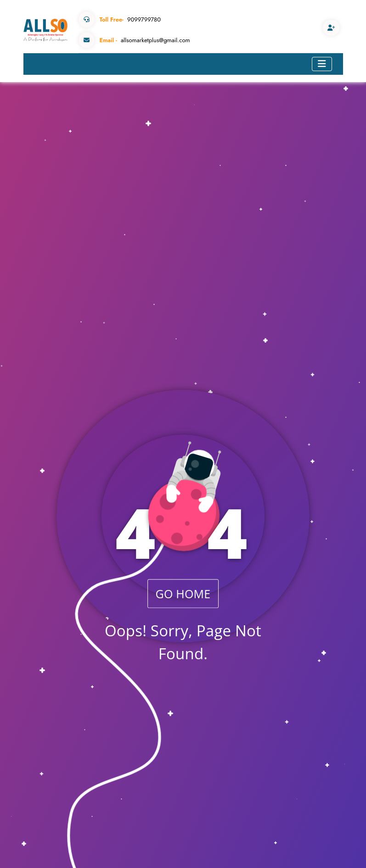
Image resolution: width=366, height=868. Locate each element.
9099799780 (120, 19)
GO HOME (183, 593)
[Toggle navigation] (322, 64)
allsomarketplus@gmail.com (134, 40)
